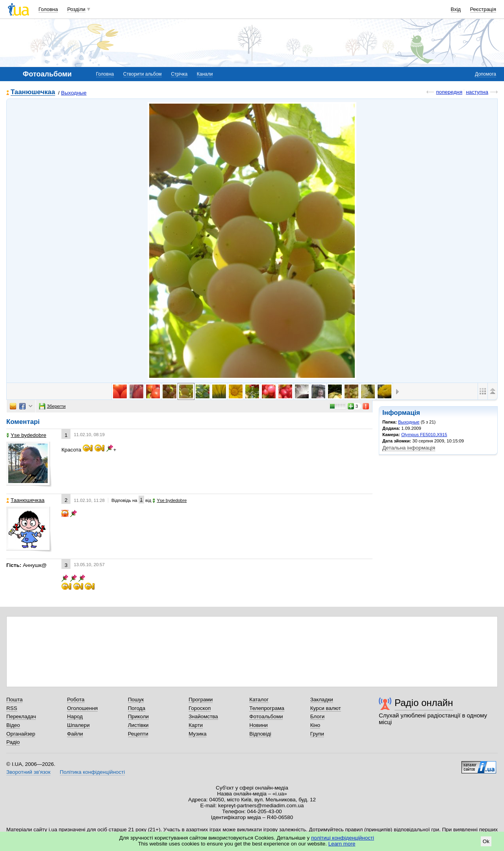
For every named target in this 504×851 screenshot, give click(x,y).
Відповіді (260, 734)
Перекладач (21, 716)
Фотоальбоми (266, 716)
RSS (12, 708)
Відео (13, 725)
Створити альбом (143, 74)
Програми (201, 700)
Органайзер (21, 734)
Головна (48, 9)
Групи (317, 734)
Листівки (138, 725)
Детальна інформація (409, 448)
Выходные (74, 93)
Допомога (485, 74)
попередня (449, 92)
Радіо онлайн (424, 703)
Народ (75, 716)
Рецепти (138, 734)
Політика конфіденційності (92, 772)
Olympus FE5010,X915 (424, 435)
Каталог (259, 700)
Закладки (322, 700)
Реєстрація (483, 9)
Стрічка (179, 74)
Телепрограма (267, 708)
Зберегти (52, 406)
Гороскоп (200, 708)
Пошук (136, 700)
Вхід (456, 9)
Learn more (342, 844)
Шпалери (78, 725)
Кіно (315, 725)
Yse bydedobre (26, 435)
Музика (197, 734)
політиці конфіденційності (343, 838)
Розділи (76, 9)
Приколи (138, 716)
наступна (477, 92)
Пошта (14, 700)
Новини (258, 725)
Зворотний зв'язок (28, 772)
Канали (205, 74)
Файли (75, 734)
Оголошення (82, 708)
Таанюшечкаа (33, 92)
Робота (76, 700)
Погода (137, 708)
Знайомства (203, 716)
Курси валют (326, 708)
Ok (486, 841)
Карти (196, 725)
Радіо (13, 742)
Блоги (318, 716)
